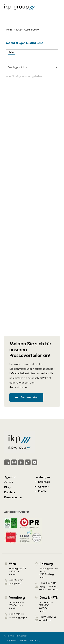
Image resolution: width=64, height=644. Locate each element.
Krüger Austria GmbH (28, 30)
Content (43, 487)
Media (9, 30)
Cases (9, 482)
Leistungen (42, 477)
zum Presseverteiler (26, 397)
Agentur (10, 477)
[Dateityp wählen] (32, 67)
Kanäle (42, 491)
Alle (11, 52)
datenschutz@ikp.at (39, 378)
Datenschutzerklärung (30, 640)
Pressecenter (13, 497)
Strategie (44, 482)
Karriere (10, 492)
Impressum (12, 640)
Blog (7, 487)
